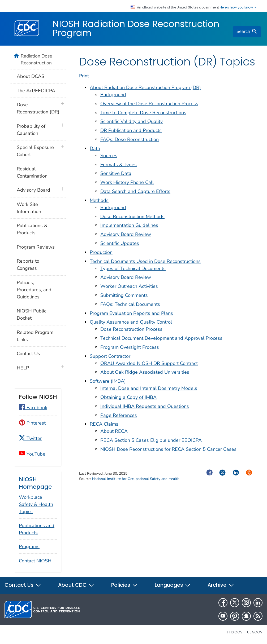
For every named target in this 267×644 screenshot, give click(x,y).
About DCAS (31, 76)
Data (95, 148)
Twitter (30, 438)
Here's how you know (238, 7)
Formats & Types (119, 165)
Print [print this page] (84, 76)
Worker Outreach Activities (129, 286)
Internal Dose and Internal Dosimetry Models (149, 388)
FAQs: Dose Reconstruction (130, 139)
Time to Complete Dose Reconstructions (143, 113)
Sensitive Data (116, 173)
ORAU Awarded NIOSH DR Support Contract (149, 363)
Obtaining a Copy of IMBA (128, 397)
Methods (99, 200)
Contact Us (28, 354)
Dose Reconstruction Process (131, 329)
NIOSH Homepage (35, 483)
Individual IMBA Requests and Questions (145, 406)
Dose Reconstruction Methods (132, 217)
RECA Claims (104, 424)
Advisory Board (33, 190)
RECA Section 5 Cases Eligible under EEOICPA (151, 440)
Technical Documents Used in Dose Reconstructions (145, 261)
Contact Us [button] (23, 585)
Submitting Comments (124, 295)
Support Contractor (110, 356)
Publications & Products (32, 229)
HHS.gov (235, 632)
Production (101, 252)
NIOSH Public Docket (31, 314)
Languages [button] (173, 585)
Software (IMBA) (108, 381)
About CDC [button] (76, 585)
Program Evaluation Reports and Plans (131, 313)
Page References (119, 415)
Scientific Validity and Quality (132, 121)
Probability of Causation (31, 130)
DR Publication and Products (131, 130)
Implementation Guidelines (129, 225)
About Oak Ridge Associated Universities (145, 372)
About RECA (114, 431)
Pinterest (32, 423)
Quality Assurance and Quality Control (131, 322)
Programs (29, 546)
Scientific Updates (120, 243)
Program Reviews (36, 247)
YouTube (32, 454)
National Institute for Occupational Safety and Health (136, 479)
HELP (23, 368)
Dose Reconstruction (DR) (38, 108)
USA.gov (255, 632)
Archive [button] (221, 585)
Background (113, 95)
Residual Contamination (32, 172)
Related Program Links (35, 336)
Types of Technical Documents (133, 268)
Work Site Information (29, 208)
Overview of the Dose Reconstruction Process (149, 104)
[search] (247, 32)
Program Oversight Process (130, 347)
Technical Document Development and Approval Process (161, 338)
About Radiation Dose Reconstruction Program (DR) (145, 87)
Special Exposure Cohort (35, 151)
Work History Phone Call (127, 182)
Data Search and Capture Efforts (135, 191)
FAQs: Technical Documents (130, 304)
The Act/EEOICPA (36, 91)
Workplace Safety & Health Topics (36, 504)
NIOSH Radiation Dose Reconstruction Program (136, 28)
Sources (109, 156)
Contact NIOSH (35, 561)
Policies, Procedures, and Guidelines (34, 290)
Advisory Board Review (126, 234)
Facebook (33, 408)
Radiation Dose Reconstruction (36, 59)
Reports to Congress (28, 265)
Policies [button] (124, 585)
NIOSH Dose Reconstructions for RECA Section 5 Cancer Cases (168, 449)
